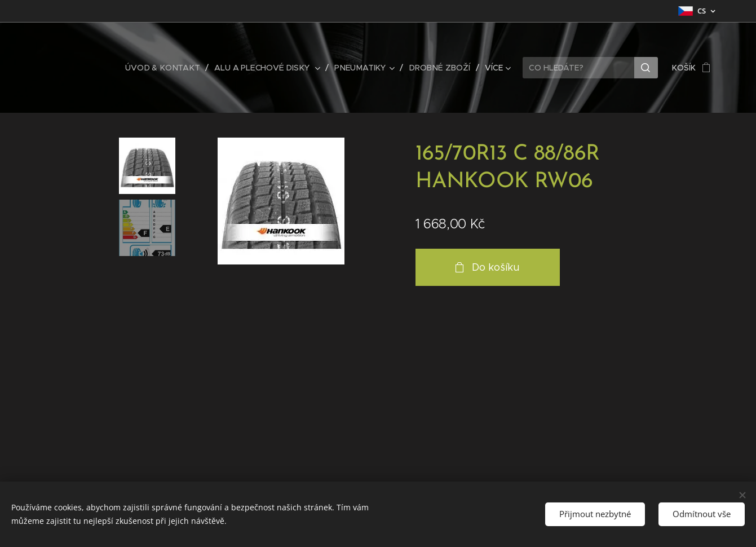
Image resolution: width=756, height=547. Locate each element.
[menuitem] (169, 68)
